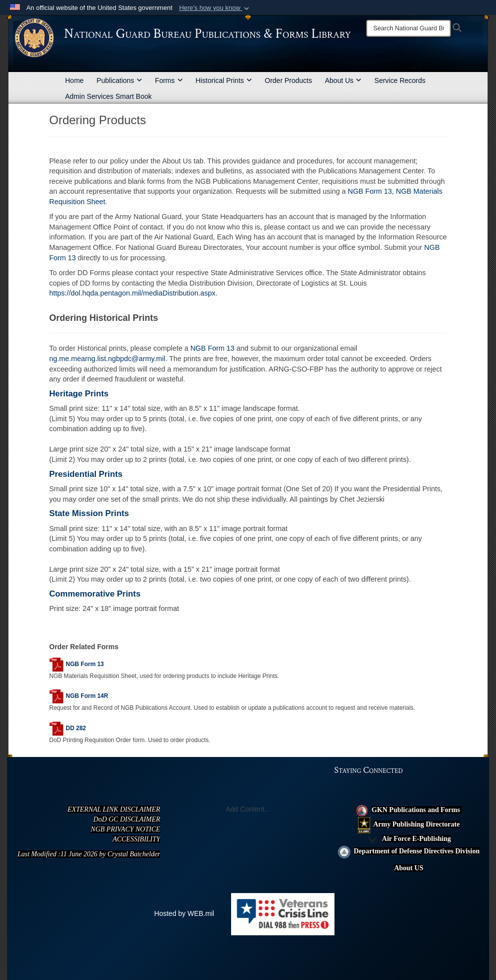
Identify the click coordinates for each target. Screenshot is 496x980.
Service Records (400, 80)
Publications (119, 80)
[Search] (409, 28)
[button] (215, 8)
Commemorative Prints (95, 594)
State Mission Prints (89, 513)
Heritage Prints (79, 394)
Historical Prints (224, 80)
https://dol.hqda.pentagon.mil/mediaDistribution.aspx (132, 293)
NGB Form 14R (87, 696)
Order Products (289, 80)
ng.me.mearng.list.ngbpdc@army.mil (107, 359)
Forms (169, 80)
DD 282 (76, 728)
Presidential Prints (86, 474)
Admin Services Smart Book (108, 96)
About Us (343, 80)
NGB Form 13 (213, 348)
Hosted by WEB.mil (184, 913)
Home (74, 80)
